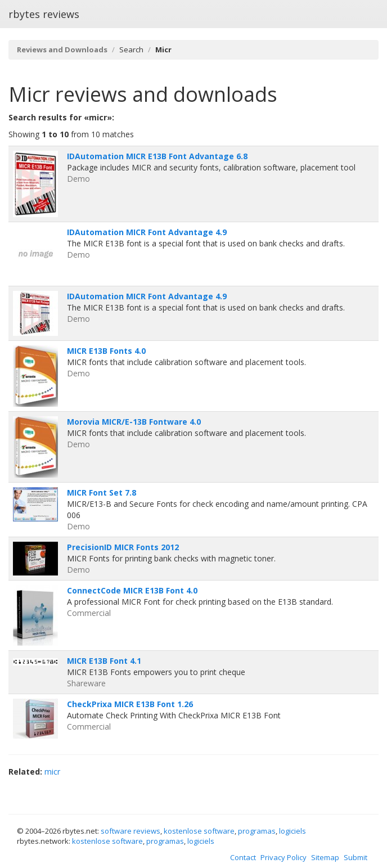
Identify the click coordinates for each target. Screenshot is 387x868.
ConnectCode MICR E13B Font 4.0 (132, 590)
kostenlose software (199, 831)
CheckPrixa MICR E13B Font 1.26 (130, 704)
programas (257, 831)
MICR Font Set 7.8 (102, 493)
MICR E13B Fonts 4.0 (106, 351)
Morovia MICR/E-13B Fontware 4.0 (134, 422)
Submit (355, 857)
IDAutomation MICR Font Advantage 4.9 (147, 232)
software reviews (130, 831)
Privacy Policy (283, 857)
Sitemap (325, 857)
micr (52, 772)
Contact (243, 857)
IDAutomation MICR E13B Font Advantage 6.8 (157, 156)
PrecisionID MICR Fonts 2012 (123, 547)
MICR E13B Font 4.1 (104, 661)
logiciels (292, 831)
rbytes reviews (44, 14)
